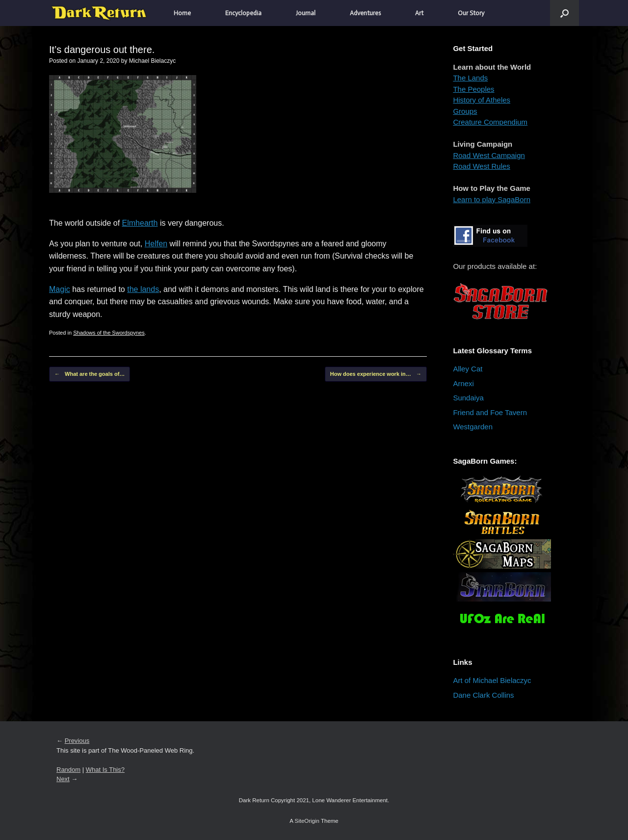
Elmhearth (140, 223)
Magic (60, 289)
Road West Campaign (489, 155)
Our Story (471, 13)
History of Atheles (482, 100)
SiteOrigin (307, 821)
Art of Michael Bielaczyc (492, 680)
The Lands (470, 78)
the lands (143, 289)
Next (63, 779)
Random (68, 770)
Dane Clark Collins (483, 695)
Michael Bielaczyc (152, 61)
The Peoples (473, 89)
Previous (77, 741)
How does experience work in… (376, 374)
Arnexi (463, 383)
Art (419, 13)
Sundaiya (468, 398)
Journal (306, 13)
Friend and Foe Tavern (490, 412)
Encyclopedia (243, 13)
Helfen (156, 244)
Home (182, 13)
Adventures (365, 13)
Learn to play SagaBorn (492, 199)
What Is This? (105, 770)
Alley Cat (468, 369)
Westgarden (473, 427)
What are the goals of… (90, 374)
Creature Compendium (490, 122)
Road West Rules (481, 166)
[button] (564, 13)
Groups (465, 111)
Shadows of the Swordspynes (109, 333)
